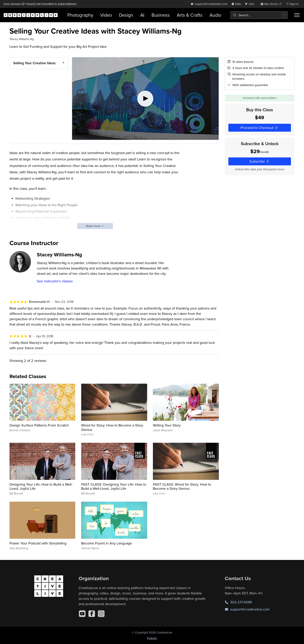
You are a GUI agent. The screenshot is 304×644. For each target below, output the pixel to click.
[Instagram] (101, 614)
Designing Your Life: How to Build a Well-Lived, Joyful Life (41, 486)
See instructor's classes (55, 281)
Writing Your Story (167, 425)
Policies (152, 638)
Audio (215, 15)
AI (142, 15)
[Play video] (145, 99)
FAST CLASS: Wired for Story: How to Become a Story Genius (182, 486)
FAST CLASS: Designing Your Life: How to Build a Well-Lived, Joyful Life (114, 486)
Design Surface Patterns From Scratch (39, 425)
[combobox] (259, 15)
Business (161, 15)
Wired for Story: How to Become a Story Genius (112, 427)
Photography (80, 15)
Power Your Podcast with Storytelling (38, 543)
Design (126, 15)
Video (106, 15)
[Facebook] (92, 614)
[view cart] (251, 4)
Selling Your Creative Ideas (34, 63)
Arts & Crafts (190, 15)
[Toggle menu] (297, 15)
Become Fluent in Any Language (107, 543)
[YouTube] (82, 614)
